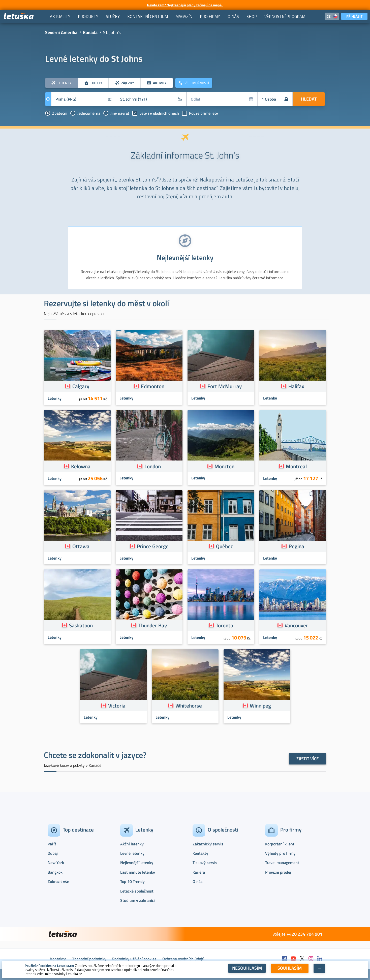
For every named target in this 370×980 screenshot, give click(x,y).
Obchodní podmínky (89, 959)
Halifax (296, 386)
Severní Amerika (61, 32)
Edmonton (153, 386)
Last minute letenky (138, 872)
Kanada (90, 32)
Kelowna (81, 466)
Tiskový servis (205, 863)
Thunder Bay (153, 625)
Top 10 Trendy (132, 881)
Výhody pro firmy (280, 853)
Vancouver (296, 625)
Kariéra (199, 872)
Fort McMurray (225, 386)
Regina (296, 546)
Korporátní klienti (280, 844)
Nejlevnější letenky (137, 863)
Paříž (52, 844)
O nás (198, 881)
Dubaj (53, 853)
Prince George (153, 546)
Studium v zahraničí (137, 900)
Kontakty (200, 853)
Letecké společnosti (137, 891)
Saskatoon (81, 625)
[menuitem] (60, 16)
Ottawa (81, 546)
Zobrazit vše (58, 881)
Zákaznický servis (208, 844)
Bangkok (55, 872)
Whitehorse (189, 706)
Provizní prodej (278, 872)
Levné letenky (132, 853)
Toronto (224, 625)
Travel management (282, 863)
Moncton (224, 466)
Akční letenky (132, 844)
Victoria (117, 706)
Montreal (296, 466)
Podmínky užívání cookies (134, 959)
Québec (224, 546)
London (153, 466)
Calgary (81, 386)
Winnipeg (260, 706)
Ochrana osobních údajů (183, 959)
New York (56, 863)
